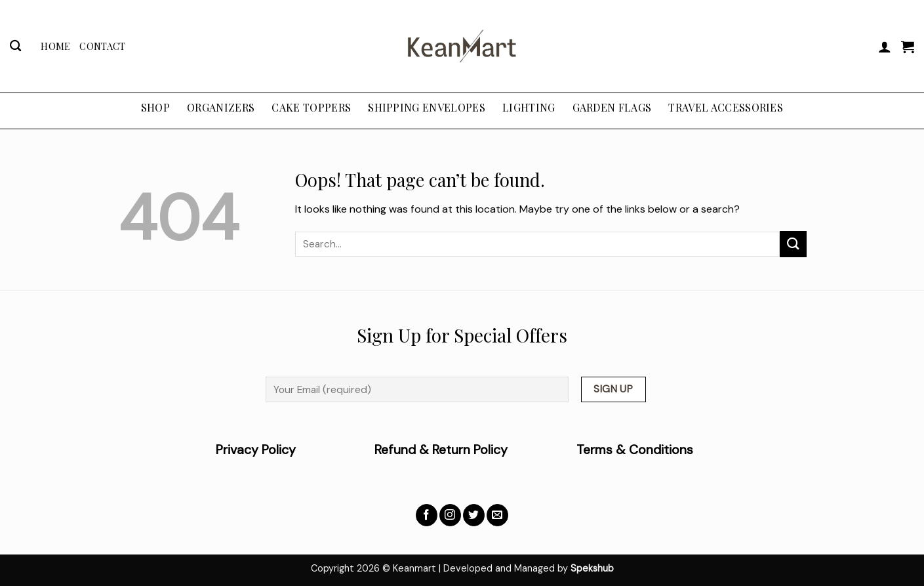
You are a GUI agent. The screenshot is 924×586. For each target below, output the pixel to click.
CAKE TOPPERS (311, 107)
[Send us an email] (497, 515)
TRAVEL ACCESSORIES (726, 107)
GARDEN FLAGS (612, 107)
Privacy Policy (295, 450)
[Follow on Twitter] (474, 515)
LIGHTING (529, 107)
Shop (155, 107)
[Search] (15, 46)
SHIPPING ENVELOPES (427, 107)
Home (55, 46)
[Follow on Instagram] (450, 515)
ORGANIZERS (221, 107)
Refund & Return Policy (441, 450)
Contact (102, 46)
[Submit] (793, 244)
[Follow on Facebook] (427, 515)
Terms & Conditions (635, 450)
